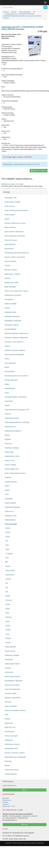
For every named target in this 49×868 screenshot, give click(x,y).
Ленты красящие (10, 363)
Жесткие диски (10, 732)
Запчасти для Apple (11, 736)
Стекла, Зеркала (10, 503)
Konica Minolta (10, 570)
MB (6, 583)
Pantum (8, 604)
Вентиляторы (9, 249)
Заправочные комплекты (13, 295)
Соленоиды (9, 499)
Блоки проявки (10, 215)
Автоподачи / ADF (11, 198)
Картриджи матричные (12, 316)
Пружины (8, 439)
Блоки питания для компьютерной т (16, 210)
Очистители (9, 401)
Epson (7, 549)
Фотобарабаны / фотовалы (14, 681)
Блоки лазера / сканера (12, 202)
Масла (7, 367)
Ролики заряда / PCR (12, 469)
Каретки (7, 308)
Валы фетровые (10, 244)
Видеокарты (9, 723)
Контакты (6, 804)
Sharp (7, 621)
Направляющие (10, 388)
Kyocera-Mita (9, 575)
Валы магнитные (10, 227)
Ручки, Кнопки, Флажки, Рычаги (15, 473)
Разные (8, 643)
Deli (6, 541)
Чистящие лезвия (11, 693)
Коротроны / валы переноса (14, 342)
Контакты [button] (25, 825)
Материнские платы (11, 749)
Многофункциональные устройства (16, 376)
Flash (6, 715)
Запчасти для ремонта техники (15, 710)
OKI (6, 592)
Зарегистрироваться (9, 785)
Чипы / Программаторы (12, 689)
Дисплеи (8, 278)
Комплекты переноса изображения (16, 338)
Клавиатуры (9, 740)
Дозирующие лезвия (11, 282)
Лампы (7, 359)
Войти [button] (25, 790)
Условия (5, 802)
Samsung (8, 617)
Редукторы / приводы (12, 448)
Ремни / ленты (9, 460)
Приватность (7, 800)
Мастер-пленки (10, 371)
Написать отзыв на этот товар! (13, 184)
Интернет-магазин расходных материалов (30, 843)
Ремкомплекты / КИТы (12, 456)
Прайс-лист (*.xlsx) (9, 806)
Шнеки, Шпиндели (11, 706)
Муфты (7, 384)
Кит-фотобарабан (11, 329)
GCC (7, 558)
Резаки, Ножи (9, 452)
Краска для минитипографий (14, 355)
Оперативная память (12, 770)
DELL (7, 545)
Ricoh (7, 613)
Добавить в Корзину (39, 171)
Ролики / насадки (10, 465)
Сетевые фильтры (11, 482)
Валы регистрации (11, 240)
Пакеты (7, 405)
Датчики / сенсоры (11, 270)
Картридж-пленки (10, 312)
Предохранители (10, 427)
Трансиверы (9, 660)
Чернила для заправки (12, 685)
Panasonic (8, 600)
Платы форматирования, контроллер (17, 422)
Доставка (6, 798)
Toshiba (8, 630)
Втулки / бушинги (10, 261)
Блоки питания (10, 206)
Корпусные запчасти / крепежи (15, 350)
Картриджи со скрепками (13, 321)
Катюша (8, 638)
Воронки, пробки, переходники (15, 257)
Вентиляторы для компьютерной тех (17, 253)
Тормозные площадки (12, 655)
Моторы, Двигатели (11, 380)
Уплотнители (9, 672)
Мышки (7, 765)
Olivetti (7, 596)
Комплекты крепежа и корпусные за (17, 333)
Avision (7, 528)
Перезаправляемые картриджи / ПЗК (17, 410)
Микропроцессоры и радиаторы (15, 757)
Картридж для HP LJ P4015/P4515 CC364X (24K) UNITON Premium (31, 188)
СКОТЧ (7, 486)
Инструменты (9, 299)
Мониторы (8, 761)
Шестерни (8, 702)
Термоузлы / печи (11, 516)
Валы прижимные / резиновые (15, 236)
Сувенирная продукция (12, 507)
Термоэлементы (10, 520)
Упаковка (8, 668)
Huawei (7, 566)
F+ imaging (9, 554)
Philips (7, 609)
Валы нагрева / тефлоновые (14, 232)
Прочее (7, 435)
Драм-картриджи (10, 287)
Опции (7, 393)
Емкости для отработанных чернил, (17, 291)
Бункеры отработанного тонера (15, 223)
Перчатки (8, 414)
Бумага (7, 219)
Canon (7, 537)
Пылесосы (8, 444)
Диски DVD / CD (10, 727)
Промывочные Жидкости (13, 431)
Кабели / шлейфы (11, 304)
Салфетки (8, 477)
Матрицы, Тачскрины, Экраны (15, 753)
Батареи (7, 719)
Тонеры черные (10, 651)
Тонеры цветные (10, 647)
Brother (7, 532)
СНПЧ (7, 494)
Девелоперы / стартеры (13, 274)
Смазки (7, 490)
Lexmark (8, 579)
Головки (7, 266)
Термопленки (9, 511)
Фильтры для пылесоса (12, 676)
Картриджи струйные (12, 325)
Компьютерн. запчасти (12, 744)
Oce (6, 587)
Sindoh (7, 626)
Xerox (7, 634)
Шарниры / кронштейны (13, 698)
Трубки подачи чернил (12, 664)
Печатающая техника (12, 418)
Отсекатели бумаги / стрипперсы (16, 397)
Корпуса (7, 346)
